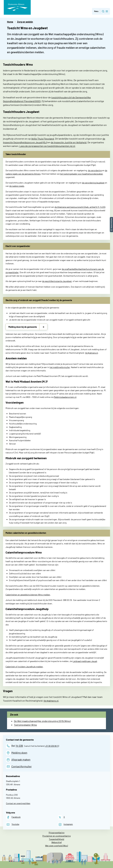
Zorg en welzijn (25, 22)
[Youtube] (13, 824)
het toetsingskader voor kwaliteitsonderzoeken (81, 174)
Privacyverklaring (56, 833)
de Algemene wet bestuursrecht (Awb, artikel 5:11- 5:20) (80, 207)
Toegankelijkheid (56, 839)
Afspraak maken (21, 759)
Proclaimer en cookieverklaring (56, 836)
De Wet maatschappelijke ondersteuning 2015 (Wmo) (42, 721)
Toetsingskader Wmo (25, 725)
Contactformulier (22, 766)
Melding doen (19, 753)
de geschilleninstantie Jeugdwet (57, 281)
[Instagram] (65, 824)
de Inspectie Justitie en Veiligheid (69, 142)
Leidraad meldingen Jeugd (85, 661)
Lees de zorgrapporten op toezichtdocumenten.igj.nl (47, 146)
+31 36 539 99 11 (52, 746)
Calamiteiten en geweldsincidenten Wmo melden (28, 595)
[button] (111, 218)
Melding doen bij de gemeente (23, 327)
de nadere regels (17, 186)
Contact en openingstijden (18, 803)
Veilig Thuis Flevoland (43, 139)
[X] (61, 817)
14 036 (19, 746)
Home (10, 22)
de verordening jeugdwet (93, 183)
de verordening (95, 170)
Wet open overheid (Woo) (56, 846)
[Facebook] (13, 817)
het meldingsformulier (60, 367)
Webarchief (57, 842)
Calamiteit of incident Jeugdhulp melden (24, 667)
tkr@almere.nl (91, 353)
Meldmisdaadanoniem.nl (65, 397)
